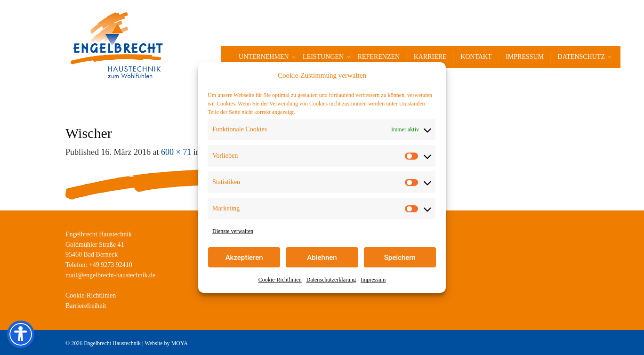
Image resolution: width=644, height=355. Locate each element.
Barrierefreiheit (86, 306)
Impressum (373, 280)
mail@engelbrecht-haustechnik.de (110, 275)
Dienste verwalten (233, 231)
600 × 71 (176, 152)
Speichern (400, 258)
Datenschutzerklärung (331, 280)
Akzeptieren (244, 258)
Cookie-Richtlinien (280, 280)
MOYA (180, 343)
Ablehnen (322, 258)
